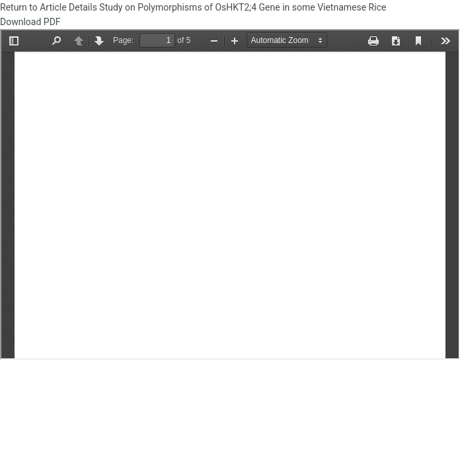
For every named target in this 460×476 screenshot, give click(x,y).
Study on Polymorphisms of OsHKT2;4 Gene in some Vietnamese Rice (244, 7)
